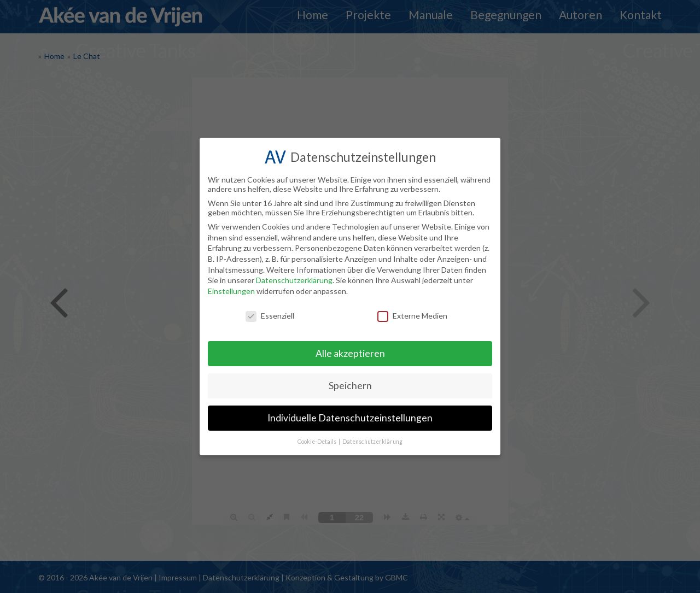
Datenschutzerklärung (294, 280)
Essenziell (270, 316)
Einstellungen (231, 291)
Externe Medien (412, 316)
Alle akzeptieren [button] (350, 353)
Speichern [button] (350, 386)
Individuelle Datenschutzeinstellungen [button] (350, 418)
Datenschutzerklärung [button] (372, 442)
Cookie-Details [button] (317, 442)
